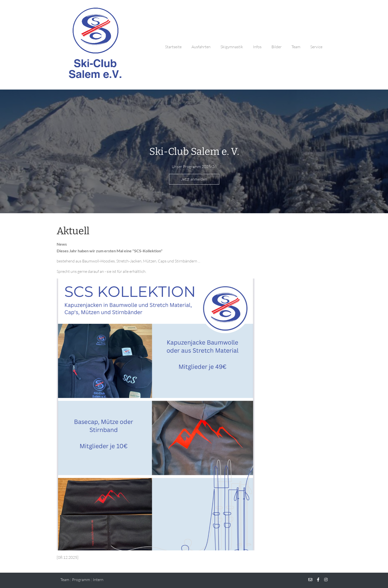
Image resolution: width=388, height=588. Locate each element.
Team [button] (296, 47)
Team (65, 580)
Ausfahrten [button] (201, 47)
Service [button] (316, 47)
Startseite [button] (173, 47)
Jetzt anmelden (194, 179)
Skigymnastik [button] (232, 47)
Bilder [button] (277, 47)
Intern (98, 580)
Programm (81, 580)
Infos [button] (257, 47)
